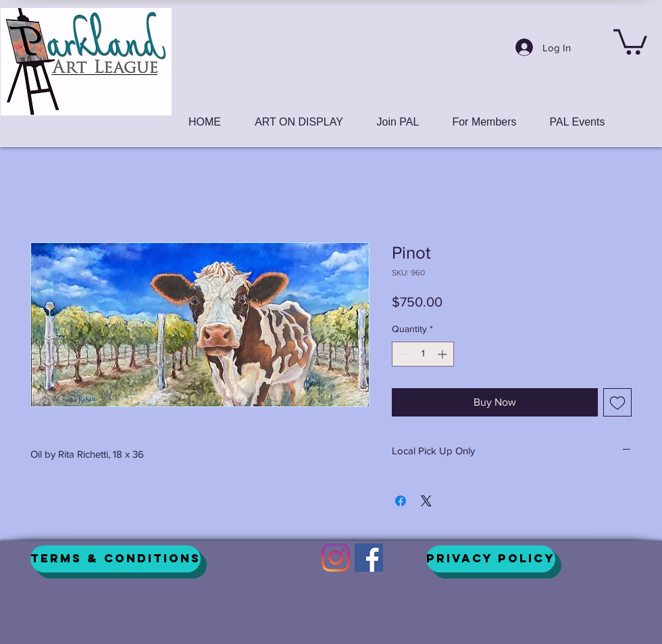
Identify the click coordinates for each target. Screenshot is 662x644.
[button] (630, 41)
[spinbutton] (423, 354)
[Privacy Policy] (491, 559)
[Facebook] (369, 558)
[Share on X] (426, 501)
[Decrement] (402, 354)
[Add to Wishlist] (617, 402)
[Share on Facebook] (401, 501)
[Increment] (443, 354)
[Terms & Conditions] (116, 559)
